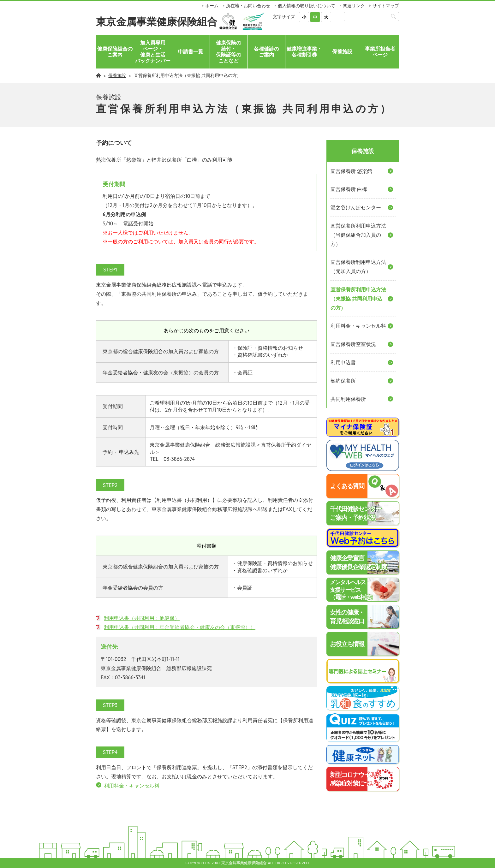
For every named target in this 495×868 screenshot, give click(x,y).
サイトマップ (386, 6)
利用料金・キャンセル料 (132, 786)
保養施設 (342, 51)
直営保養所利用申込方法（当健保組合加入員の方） (358, 235)
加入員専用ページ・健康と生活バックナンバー (153, 52)
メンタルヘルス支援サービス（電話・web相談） (353, 590)
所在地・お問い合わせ (248, 6)
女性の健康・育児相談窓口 (347, 617)
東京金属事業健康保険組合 (157, 21)
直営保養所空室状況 (353, 344)
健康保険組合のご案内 (115, 52)
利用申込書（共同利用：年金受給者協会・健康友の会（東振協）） (180, 627)
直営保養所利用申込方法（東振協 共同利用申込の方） (358, 299)
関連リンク (354, 6)
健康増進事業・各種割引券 (304, 52)
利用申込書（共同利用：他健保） (142, 618)
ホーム (212, 6)
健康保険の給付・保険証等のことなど (229, 52)
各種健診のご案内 (266, 52)
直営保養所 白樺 (349, 189)
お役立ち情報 (347, 644)
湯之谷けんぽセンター (356, 207)
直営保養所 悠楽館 (351, 171)
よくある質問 (347, 486)
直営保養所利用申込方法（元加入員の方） (358, 267)
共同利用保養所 (348, 399)
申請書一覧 (191, 51)
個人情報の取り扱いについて (307, 6)
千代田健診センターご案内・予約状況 (355, 513)
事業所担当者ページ (380, 52)
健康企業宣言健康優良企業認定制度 (358, 562)
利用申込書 (343, 362)
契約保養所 (343, 381)
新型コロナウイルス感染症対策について (355, 779)
